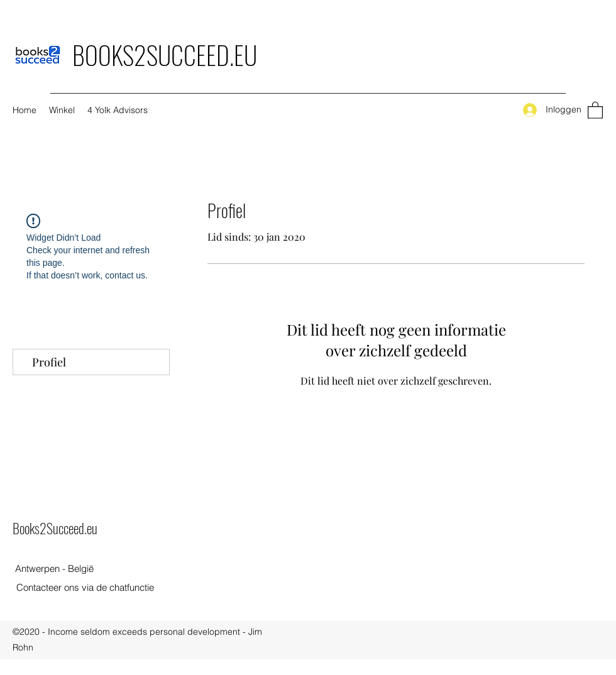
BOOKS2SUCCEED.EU (165, 55)
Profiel (49, 362)
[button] (595, 110)
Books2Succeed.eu (55, 528)
